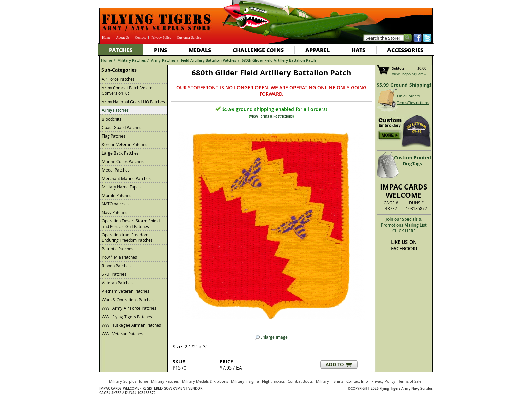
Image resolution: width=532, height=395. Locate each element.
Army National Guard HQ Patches (133, 102)
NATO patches (115, 204)
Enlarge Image (271, 337)
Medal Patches (116, 170)
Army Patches (163, 60)
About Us (123, 38)
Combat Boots (300, 381)
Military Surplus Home (128, 381)
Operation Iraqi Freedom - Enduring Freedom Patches (127, 237)
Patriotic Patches (118, 249)
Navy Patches (115, 212)
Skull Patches (114, 274)
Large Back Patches (120, 153)
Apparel (318, 50)
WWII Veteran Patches (122, 334)
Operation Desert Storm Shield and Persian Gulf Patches (131, 223)
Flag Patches (114, 136)
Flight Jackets (273, 381)
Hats (358, 50)
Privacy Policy (161, 38)
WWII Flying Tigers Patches (127, 317)
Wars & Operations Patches (128, 300)
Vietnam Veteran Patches (126, 291)
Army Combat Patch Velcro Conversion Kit (127, 90)
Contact (140, 38)
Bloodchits (112, 119)
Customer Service (189, 38)
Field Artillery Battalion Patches (208, 60)
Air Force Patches (118, 79)
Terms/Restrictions (413, 102)
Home (106, 38)
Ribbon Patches (116, 266)
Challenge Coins (258, 50)
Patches (121, 50)
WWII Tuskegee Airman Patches (131, 325)
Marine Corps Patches (123, 161)
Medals (200, 50)
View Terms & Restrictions (271, 116)
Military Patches (131, 60)
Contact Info (357, 381)
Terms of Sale (410, 381)
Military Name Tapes (121, 187)
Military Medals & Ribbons (205, 381)
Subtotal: (399, 68)
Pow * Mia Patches (119, 257)
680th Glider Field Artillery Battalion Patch (279, 60)
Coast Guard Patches (122, 127)
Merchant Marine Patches (126, 178)
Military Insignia (245, 381)
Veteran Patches (117, 283)
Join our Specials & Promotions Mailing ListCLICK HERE (404, 225)
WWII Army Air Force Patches (129, 308)
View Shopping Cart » (409, 74)
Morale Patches (117, 195)
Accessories (405, 50)
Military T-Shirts (330, 381)
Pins (160, 50)
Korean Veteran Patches (125, 144)
